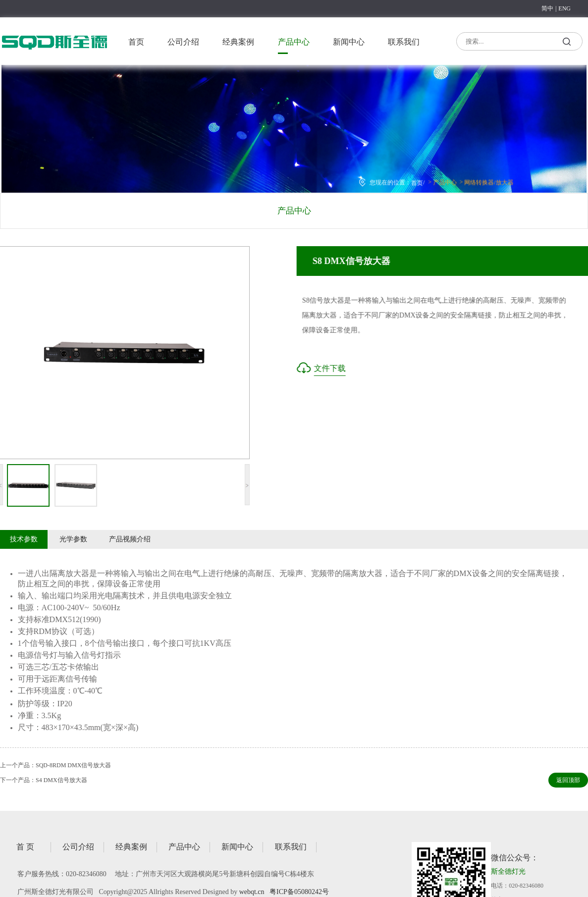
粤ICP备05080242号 (299, 892)
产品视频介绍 (130, 539)
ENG (564, 8)
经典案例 (238, 42)
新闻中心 (349, 42)
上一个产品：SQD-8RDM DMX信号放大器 (55, 765)
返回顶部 (568, 780)
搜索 (567, 43)
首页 (136, 42)
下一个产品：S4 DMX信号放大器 (44, 780)
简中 (547, 8)
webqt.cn (252, 892)
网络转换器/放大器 (485, 182)
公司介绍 (183, 42)
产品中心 (294, 42)
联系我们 (404, 42)
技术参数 (24, 539)
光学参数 (73, 539)
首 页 (25, 847)
